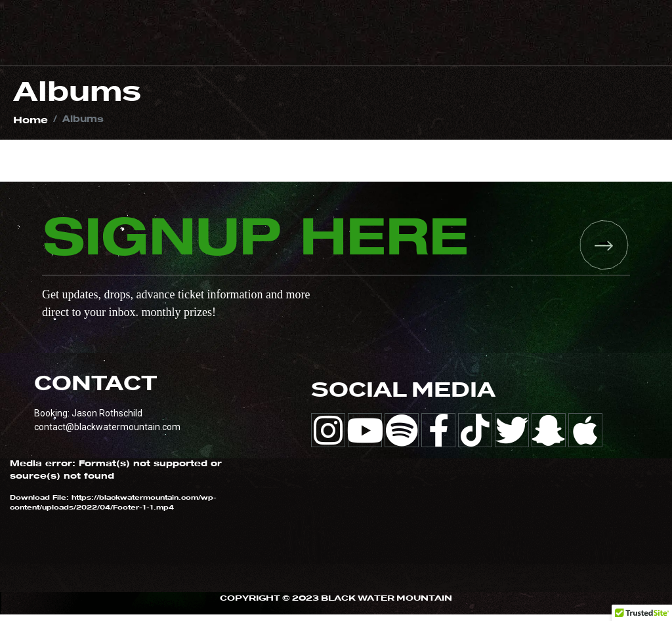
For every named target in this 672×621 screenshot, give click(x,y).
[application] (119, 532)
